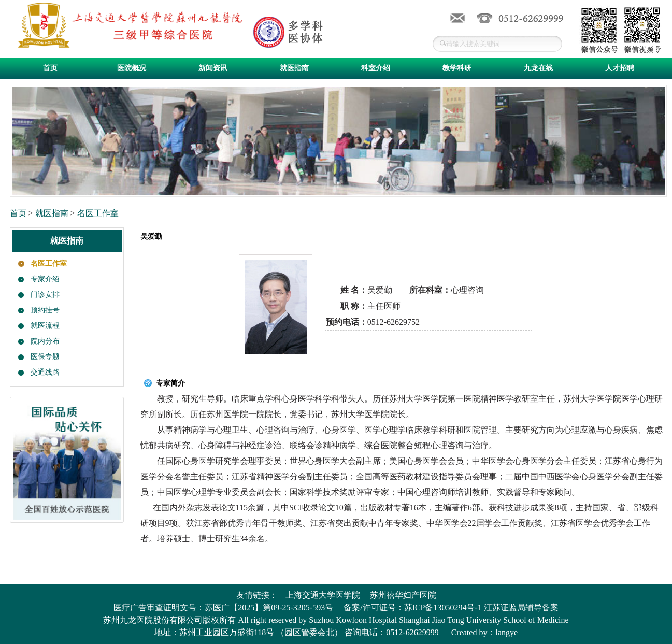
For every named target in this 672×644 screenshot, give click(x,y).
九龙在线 (538, 68)
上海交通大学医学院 (323, 595)
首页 (50, 68)
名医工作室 (98, 213)
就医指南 (294, 68)
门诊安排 (45, 295)
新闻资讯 (213, 68)
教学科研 (457, 68)
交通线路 (45, 372)
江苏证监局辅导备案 (521, 607)
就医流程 (45, 326)
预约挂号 (45, 310)
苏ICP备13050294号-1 (443, 607)
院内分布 (45, 341)
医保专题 (45, 357)
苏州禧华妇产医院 (403, 595)
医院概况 (132, 68)
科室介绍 (376, 68)
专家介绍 (45, 279)
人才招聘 (620, 68)
